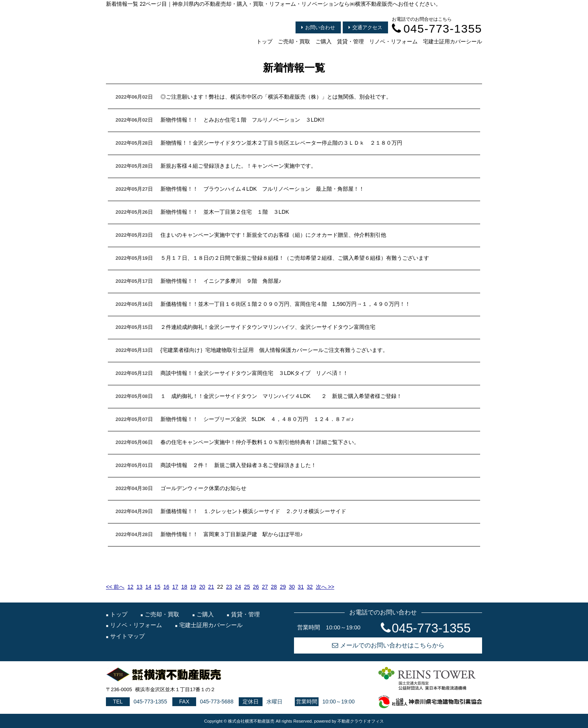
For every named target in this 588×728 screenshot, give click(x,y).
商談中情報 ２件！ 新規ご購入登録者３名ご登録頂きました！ (238, 465)
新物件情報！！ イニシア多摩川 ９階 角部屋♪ (221, 281)
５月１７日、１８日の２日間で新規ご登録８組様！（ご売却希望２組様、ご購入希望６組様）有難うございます (295, 258)
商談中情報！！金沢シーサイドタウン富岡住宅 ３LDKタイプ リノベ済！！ (254, 373)
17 (175, 587)
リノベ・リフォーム (393, 41)
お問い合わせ (318, 27)
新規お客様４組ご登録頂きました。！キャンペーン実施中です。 (238, 166)
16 (166, 587)
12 (130, 587)
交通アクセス (365, 27)
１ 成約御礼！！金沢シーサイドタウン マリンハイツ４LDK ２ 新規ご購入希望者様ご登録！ (281, 396)
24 (238, 587)
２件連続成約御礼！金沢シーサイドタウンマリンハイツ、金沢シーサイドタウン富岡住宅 (268, 327)
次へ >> (325, 587)
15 (157, 587)
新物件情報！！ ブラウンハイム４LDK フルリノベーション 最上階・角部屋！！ (262, 189)
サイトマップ (127, 636)
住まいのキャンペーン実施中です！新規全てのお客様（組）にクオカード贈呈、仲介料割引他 (273, 235)
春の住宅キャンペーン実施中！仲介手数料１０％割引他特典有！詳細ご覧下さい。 (260, 442)
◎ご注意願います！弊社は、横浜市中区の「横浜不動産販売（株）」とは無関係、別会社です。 (276, 97)
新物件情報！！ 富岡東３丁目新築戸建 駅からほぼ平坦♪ (232, 534)
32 (310, 587)
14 (149, 587)
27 (265, 587)
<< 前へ (115, 587)
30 (292, 587)
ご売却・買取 (294, 41)
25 (247, 587)
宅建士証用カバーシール (453, 41)
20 (202, 587)
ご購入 (324, 41)
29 (283, 587)
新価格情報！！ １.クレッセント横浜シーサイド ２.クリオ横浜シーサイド (253, 511)
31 (301, 587)
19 (193, 587)
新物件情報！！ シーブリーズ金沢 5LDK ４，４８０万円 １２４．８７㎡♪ (257, 419)
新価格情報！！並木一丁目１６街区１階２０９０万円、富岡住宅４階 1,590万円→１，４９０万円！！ (285, 304)
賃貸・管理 (350, 41)
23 (229, 587)
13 (139, 587)
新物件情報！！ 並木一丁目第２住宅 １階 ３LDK (225, 212)
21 (211, 587)
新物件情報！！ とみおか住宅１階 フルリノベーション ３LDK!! (242, 120)
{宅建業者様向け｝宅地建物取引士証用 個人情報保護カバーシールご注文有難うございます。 (274, 350)
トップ (264, 41)
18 (184, 587)
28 (274, 587)
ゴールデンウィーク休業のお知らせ (203, 488)
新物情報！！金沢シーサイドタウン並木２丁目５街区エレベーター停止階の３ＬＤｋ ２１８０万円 (281, 143)
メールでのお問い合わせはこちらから (388, 645)
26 (256, 587)
